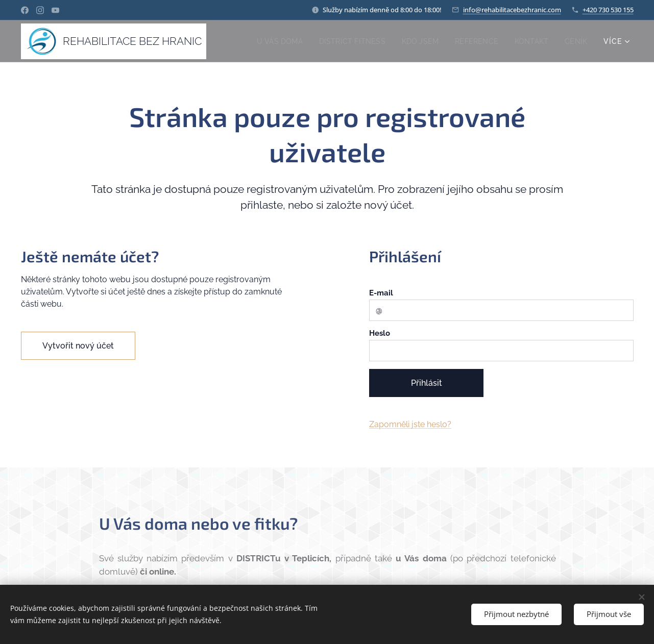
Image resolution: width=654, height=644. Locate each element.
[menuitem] (271, 41)
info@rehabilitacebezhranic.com (512, 10)
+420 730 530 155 (608, 10)
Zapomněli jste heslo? (410, 424)
